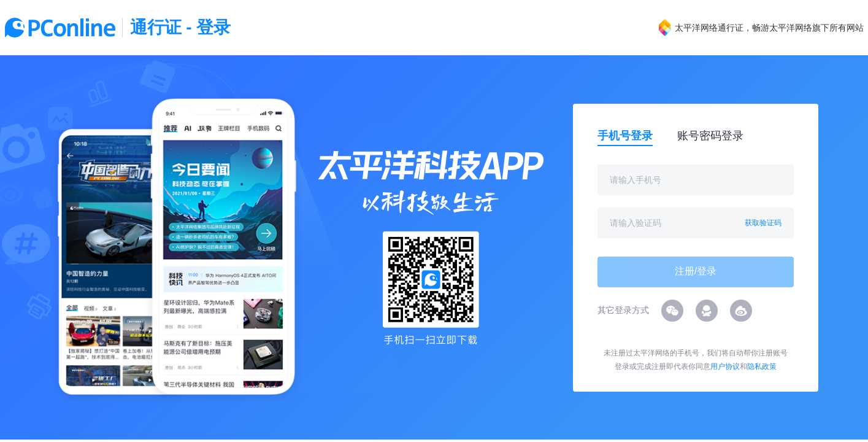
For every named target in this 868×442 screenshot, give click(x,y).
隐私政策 (762, 366)
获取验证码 (763, 223)
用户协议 (725, 366)
